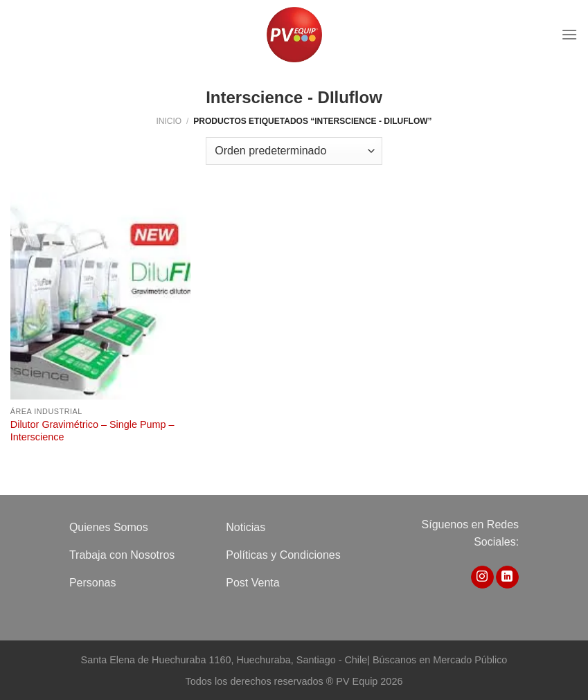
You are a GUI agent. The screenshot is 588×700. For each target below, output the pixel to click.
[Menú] (569, 34)
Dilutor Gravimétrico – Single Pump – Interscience (92, 431)
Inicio (169, 121)
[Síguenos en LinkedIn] (507, 577)
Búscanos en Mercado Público (440, 660)
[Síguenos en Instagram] (482, 577)
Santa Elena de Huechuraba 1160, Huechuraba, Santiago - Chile (224, 660)
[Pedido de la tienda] (294, 151)
